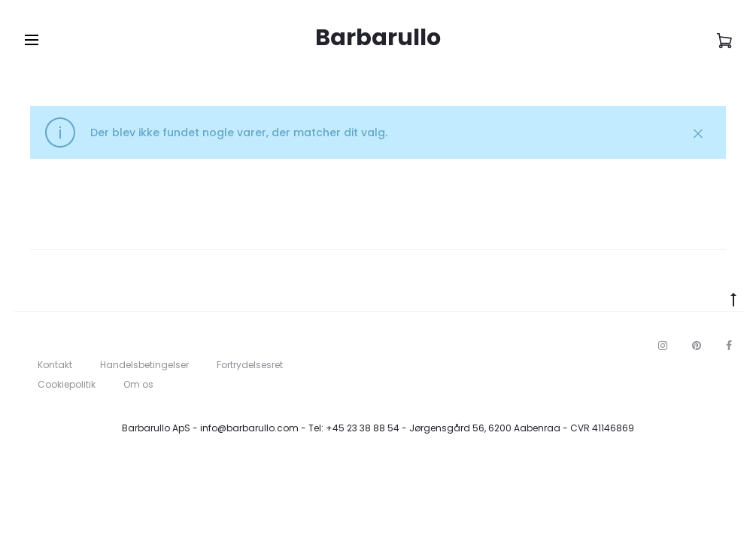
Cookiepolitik (67, 384)
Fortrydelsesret (250, 365)
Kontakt (55, 365)
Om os (138, 384)
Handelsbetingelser (144, 365)
